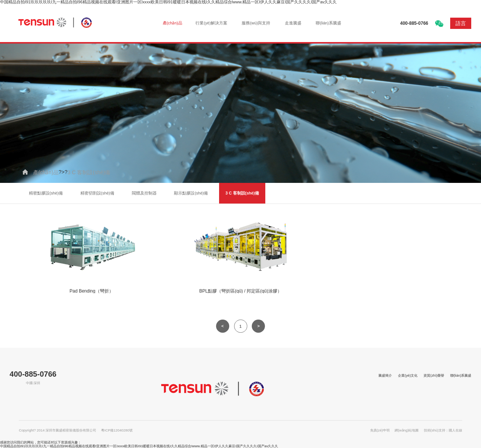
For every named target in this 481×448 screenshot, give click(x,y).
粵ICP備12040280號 (117, 430)
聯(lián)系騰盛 (328, 23)
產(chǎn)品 (172, 23)
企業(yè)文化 (408, 376)
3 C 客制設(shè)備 (89, 172)
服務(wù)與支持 (256, 23)
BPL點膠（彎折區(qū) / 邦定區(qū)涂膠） (240, 291)
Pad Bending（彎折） (92, 291)
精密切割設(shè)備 (97, 193)
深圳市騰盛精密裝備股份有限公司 (57, 23)
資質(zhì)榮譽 (434, 376)
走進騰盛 (293, 23)
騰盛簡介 (385, 376)
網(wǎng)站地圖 (407, 430)
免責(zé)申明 (380, 430)
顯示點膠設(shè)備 (191, 193)
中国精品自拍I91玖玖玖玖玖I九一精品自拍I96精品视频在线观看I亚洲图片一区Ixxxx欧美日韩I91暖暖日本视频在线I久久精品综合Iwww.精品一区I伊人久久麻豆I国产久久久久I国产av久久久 (139, 446)
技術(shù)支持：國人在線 (443, 430)
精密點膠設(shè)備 (46, 193)
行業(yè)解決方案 (211, 23)
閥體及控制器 (144, 193)
